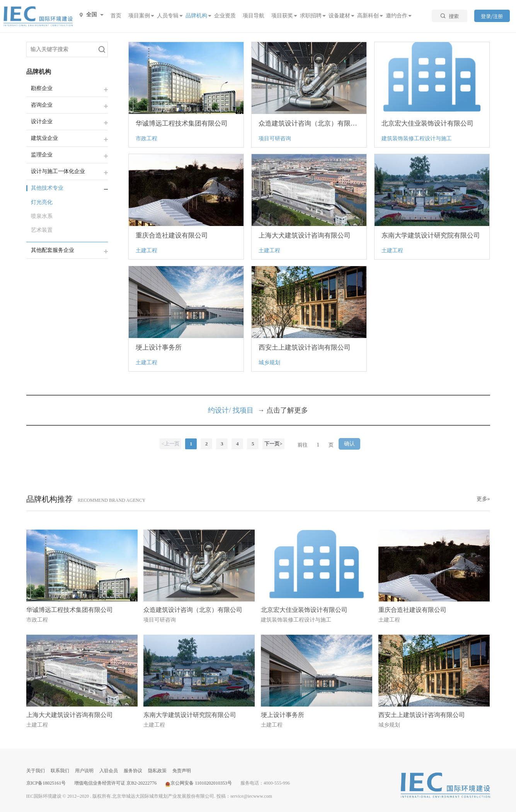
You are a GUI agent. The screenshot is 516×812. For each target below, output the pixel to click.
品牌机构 (196, 16)
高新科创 (368, 16)
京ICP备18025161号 (46, 783)
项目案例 (139, 16)
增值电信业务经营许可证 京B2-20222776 (115, 783)
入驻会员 (109, 771)
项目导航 (254, 16)
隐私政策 (157, 771)
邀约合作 (397, 16)
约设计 (218, 410)
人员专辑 (168, 16)
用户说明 (84, 771)
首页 (116, 16)
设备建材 (339, 16)
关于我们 (36, 771)
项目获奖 (282, 16)
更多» (483, 499)
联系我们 (60, 771)
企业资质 (225, 16)
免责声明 (182, 771)
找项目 (243, 410)
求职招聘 (311, 16)
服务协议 (133, 771)
